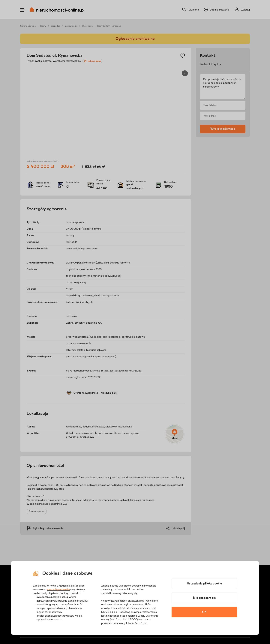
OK (204, 612)
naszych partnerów (58, 590)
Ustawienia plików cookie (204, 584)
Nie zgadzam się (204, 598)
